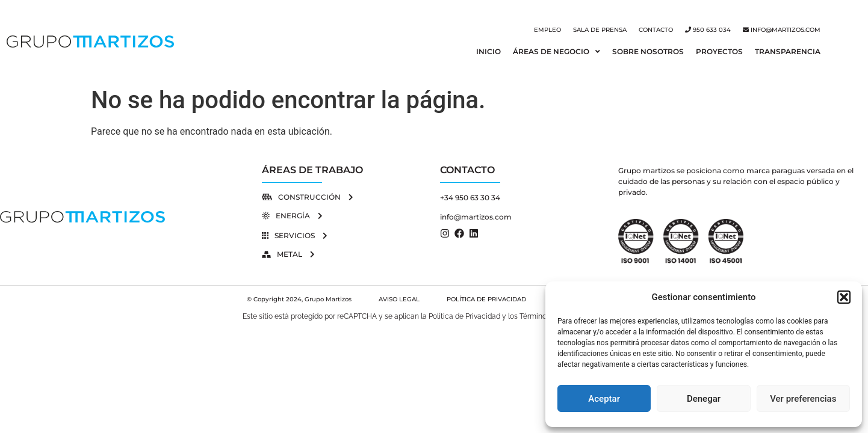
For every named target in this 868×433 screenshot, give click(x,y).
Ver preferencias (803, 399)
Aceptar (604, 399)
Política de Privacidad (464, 316)
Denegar (704, 399)
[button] (844, 297)
